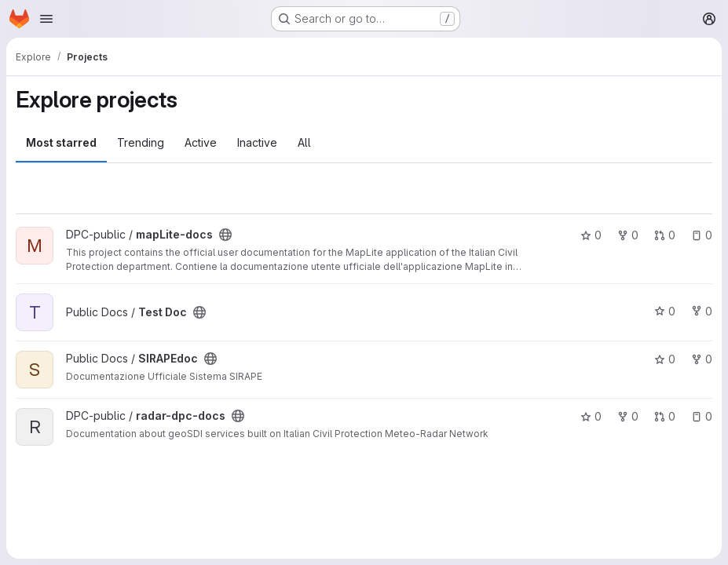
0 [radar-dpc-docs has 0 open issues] (702, 416)
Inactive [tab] (257, 142)
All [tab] (304, 142)
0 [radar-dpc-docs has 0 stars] (591, 416)
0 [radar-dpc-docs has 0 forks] (628, 416)
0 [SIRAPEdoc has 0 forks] (702, 359)
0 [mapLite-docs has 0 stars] (591, 235)
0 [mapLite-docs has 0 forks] (628, 235)
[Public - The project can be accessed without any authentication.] (225, 235)
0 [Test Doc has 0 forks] (702, 311)
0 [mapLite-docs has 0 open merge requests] (665, 235)
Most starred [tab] (61, 142)
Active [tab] (201, 142)
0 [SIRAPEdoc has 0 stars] (665, 359)
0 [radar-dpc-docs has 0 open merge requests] (665, 416)
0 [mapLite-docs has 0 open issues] (702, 235)
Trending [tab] (141, 142)
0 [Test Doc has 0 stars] (665, 311)
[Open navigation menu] (46, 19)
